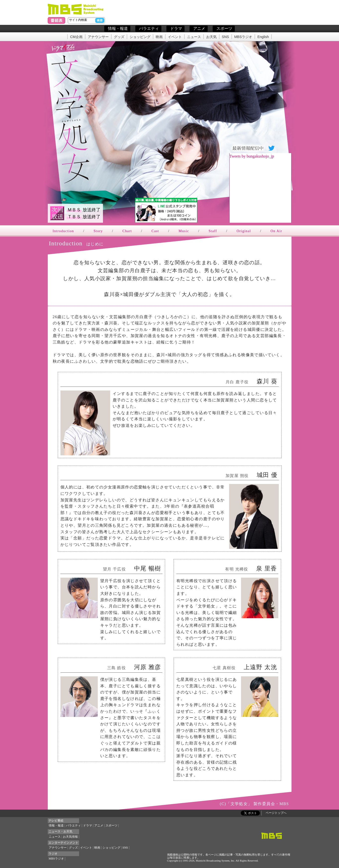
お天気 (211, 37)
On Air (276, 231)
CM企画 (76, 37)
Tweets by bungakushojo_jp (252, 156)
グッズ (119, 37)
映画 (159, 37)
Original (244, 231)
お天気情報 (70, 837)
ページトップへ (276, 813)
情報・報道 (118, 28)
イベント (175, 37)
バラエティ (149, 28)
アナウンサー (98, 37)
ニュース (194, 37)
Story (98, 231)
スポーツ (224, 28)
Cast (155, 231)
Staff (213, 231)
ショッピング (140, 37)
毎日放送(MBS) (77, 9)
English (263, 37)
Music (184, 231)
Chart (127, 231)
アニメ (199, 28)
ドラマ (176, 28)
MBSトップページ (272, 836)
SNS (225, 37)
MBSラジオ (243, 37)
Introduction (63, 231)
